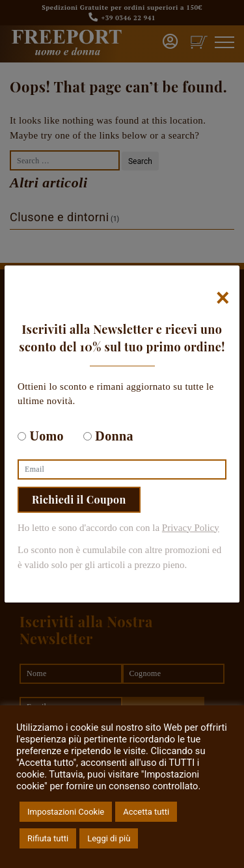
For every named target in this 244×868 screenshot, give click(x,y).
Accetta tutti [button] (146, 812)
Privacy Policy (191, 528)
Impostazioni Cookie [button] (66, 812)
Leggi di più (109, 838)
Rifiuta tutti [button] (48, 838)
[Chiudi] (223, 298)
